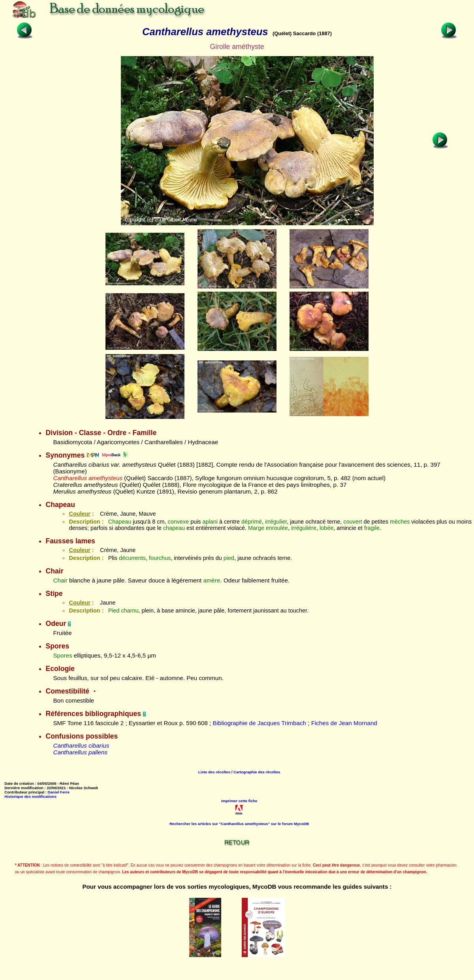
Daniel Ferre (59, 792)
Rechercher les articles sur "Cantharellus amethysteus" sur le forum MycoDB (239, 824)
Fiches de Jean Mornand (344, 723)
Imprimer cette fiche (239, 801)
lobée (326, 528)
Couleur (79, 514)
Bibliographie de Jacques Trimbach (260, 723)
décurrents (132, 558)
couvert (353, 522)
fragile (372, 528)
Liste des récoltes (214, 772)
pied (229, 558)
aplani (210, 522)
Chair (60, 580)
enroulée (277, 528)
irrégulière (304, 528)
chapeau (174, 528)
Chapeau (120, 522)
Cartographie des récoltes (257, 772)
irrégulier (276, 522)
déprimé (252, 522)
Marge (256, 528)
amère (212, 580)
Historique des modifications (30, 796)
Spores (62, 655)
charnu (130, 611)
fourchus (160, 558)
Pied (114, 611)
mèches (400, 522)
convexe (179, 522)
